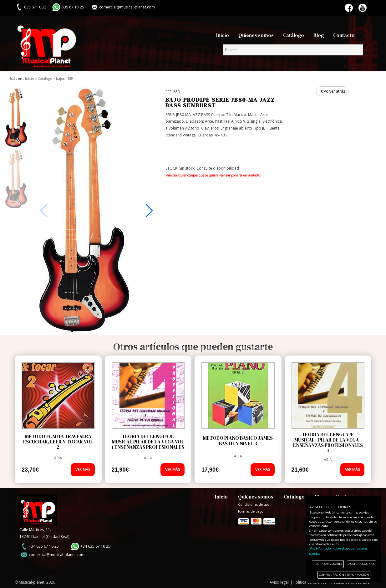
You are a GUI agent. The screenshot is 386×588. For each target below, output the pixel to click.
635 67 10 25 (73, 7)
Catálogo (294, 35)
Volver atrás (333, 91)
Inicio (223, 35)
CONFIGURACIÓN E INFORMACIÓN (344, 575)
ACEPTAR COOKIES (361, 564)
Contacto (344, 35)
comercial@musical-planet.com (127, 7)
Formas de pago (257, 520)
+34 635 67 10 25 (44, 546)
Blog (319, 35)
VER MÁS (83, 470)
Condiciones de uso (254, 504)
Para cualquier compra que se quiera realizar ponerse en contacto (213, 175)
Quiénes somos (256, 35)
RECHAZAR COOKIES (328, 564)
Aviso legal (279, 582)
